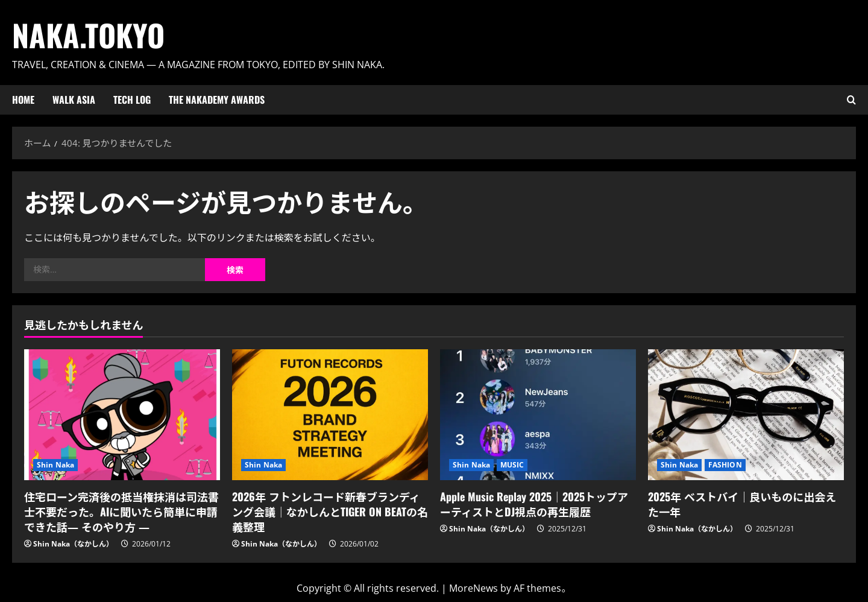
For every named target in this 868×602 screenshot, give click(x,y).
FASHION (725, 465)
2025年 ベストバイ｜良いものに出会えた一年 (742, 504)
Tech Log (132, 100)
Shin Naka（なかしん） (73, 544)
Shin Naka (55, 465)
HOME (23, 100)
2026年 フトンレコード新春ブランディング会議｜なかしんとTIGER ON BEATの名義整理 (330, 512)
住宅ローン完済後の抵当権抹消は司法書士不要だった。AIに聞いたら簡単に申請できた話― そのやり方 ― (121, 512)
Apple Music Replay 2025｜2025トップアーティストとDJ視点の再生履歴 (534, 504)
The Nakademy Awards (217, 100)
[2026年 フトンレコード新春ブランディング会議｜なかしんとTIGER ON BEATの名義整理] (330, 415)
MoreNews (473, 588)
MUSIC (512, 465)
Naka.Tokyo (88, 34)
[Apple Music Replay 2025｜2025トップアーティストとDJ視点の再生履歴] (538, 415)
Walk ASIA (74, 100)
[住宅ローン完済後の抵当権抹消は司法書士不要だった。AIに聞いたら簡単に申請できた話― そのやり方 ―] (122, 415)
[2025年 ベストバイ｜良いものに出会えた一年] (746, 415)
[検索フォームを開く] (851, 100)
